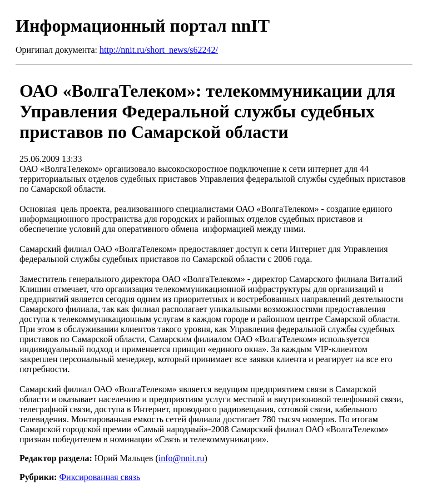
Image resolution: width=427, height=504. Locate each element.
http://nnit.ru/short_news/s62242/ (159, 50)
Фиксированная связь (100, 477)
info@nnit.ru (182, 458)
